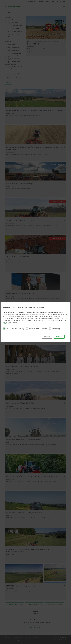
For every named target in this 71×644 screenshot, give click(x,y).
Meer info (7, 324)
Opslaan (47, 337)
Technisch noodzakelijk (15, 328)
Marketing (56, 328)
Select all (59, 337)
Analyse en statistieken (38, 328)
